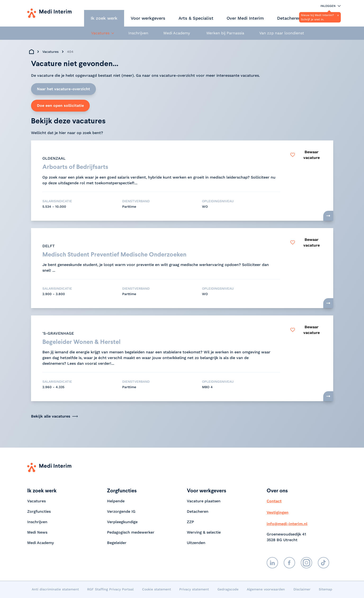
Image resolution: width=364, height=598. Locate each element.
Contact (274, 501)
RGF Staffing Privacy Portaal (110, 590)
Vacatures (50, 52)
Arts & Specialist (196, 18)
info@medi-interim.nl (287, 524)
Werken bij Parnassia (225, 33)
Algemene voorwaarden (266, 590)
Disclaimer (302, 590)
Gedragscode (228, 590)
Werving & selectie (204, 533)
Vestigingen (278, 513)
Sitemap (326, 590)
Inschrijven (138, 33)
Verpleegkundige (122, 522)
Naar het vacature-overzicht (63, 89)
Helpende (116, 501)
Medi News (37, 533)
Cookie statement (157, 590)
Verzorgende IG (121, 512)
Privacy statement (194, 590)
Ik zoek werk (104, 18)
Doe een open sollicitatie (60, 106)
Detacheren (289, 18)
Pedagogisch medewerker (131, 533)
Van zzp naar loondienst (282, 33)
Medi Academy (177, 33)
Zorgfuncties (39, 512)
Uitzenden (196, 543)
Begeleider (117, 543)
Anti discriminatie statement (55, 590)
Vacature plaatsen (204, 501)
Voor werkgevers (148, 18)
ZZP (190, 522)
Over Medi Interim (245, 18)
